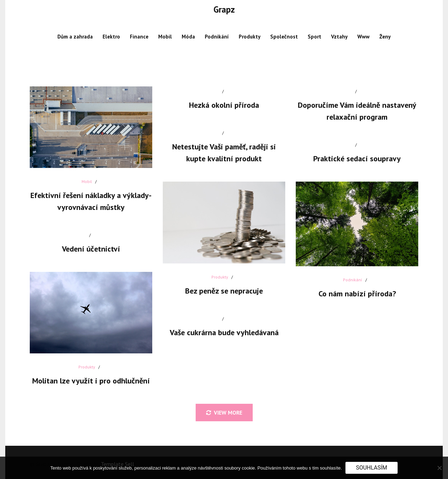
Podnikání (217, 37)
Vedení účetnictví (91, 249)
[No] (439, 468)
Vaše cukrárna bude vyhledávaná (224, 332)
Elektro (111, 37)
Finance (139, 37)
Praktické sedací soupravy (357, 159)
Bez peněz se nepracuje (224, 291)
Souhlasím (372, 468)
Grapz (224, 9)
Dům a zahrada (75, 37)
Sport (314, 37)
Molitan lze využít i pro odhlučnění (91, 381)
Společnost (284, 37)
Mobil (165, 37)
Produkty (250, 37)
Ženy (385, 37)
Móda (188, 37)
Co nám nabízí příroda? (357, 294)
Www (363, 37)
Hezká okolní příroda (224, 105)
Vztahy (339, 37)
